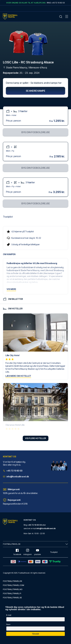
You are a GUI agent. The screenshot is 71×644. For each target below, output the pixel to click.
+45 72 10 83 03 (13, 471)
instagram (28, 552)
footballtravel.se (12, 598)
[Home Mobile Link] (10, 17)
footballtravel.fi (12, 593)
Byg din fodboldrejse (36, 132)
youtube (37, 552)
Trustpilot (8, 217)
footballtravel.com (14, 585)
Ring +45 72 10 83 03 (56, 3)
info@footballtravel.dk (16, 477)
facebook (17, 552)
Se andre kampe (35, 91)
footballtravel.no (13, 589)
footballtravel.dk (13, 581)
